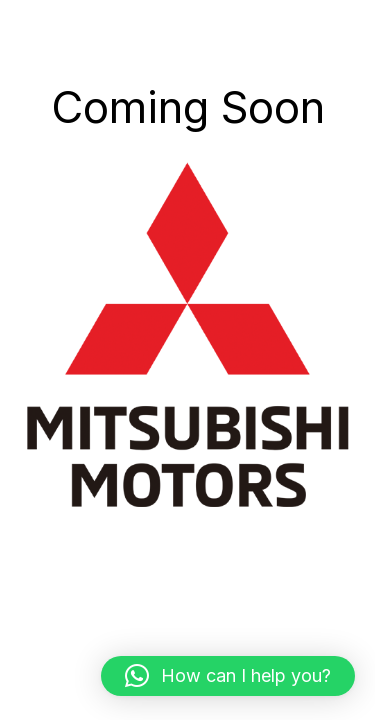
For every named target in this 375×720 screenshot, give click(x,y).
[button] (228, 676)
